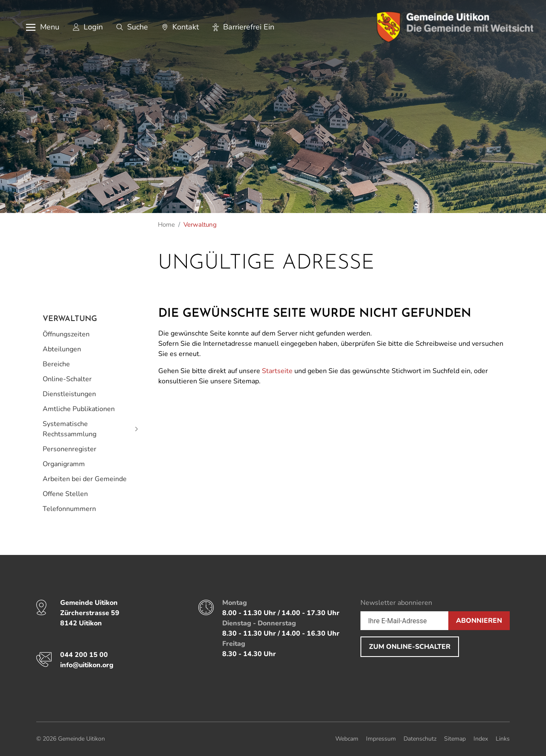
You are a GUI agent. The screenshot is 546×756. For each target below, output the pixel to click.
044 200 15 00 (84, 655)
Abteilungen (62, 349)
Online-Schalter (67, 379)
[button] (36, 27)
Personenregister (70, 449)
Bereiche (56, 364)
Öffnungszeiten (66, 334)
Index (481, 739)
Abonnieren (479, 621)
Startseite (277, 371)
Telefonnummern (69, 509)
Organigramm (64, 464)
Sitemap (455, 739)
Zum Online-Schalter (410, 647)
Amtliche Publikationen (79, 409)
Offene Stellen (65, 494)
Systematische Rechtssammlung (70, 429)
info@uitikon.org (87, 665)
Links (503, 739)
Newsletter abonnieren (396, 603)
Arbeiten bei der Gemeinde (85, 479)
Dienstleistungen (69, 394)
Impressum (381, 739)
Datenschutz (420, 739)
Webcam (347, 739)
